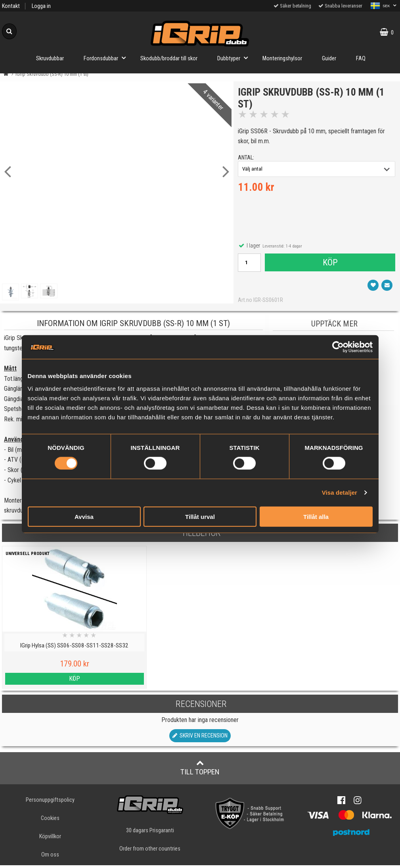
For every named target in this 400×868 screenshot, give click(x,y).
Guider (329, 59)
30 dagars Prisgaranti (150, 833)
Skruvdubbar (50, 59)
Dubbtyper (235, 58)
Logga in (41, 6)
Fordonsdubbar (107, 58)
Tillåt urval (200, 516)
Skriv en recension (200, 738)
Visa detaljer (340, 493)
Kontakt (11, 6)
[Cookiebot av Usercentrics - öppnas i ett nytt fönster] (338, 347)
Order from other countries (150, 852)
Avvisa (84, 516)
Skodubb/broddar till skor (169, 59)
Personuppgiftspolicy (50, 803)
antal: (248, 159)
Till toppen (200, 770)
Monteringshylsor (282, 59)
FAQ (361, 59)
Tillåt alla (316, 516)
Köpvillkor (50, 839)
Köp (330, 264)
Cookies (50, 821)
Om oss (50, 857)
